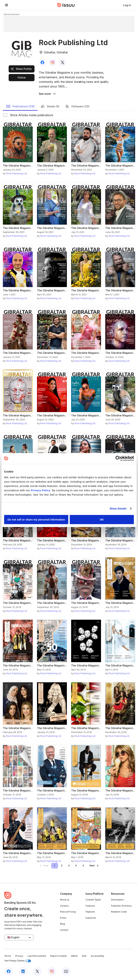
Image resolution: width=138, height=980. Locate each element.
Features (90, 906)
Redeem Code (119, 912)
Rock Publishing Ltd (17, 173)
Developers (117, 900)
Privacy (19, 956)
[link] (127, 5)
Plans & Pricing (68, 912)
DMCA (74, 956)
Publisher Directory (121, 906)
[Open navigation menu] (6, 5)
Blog (62, 924)
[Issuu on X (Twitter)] (37, 971)
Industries (91, 918)
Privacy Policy (41, 490)
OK (102, 519)
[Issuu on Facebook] (9, 971)
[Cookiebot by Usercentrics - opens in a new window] (118, 458)
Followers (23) (77, 106)
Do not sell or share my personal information (36, 519)
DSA (84, 956)
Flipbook (90, 912)
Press (63, 918)
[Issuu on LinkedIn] (23, 971)
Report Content (58, 956)
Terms (8, 956)
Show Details (118, 508)
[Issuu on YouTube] (66, 971)
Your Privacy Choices (18, 961)
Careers (64, 906)
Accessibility (97, 956)
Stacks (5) (50, 106)
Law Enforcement (37, 956)
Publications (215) (20, 106)
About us (65, 900)
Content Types (93, 900)
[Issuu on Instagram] (52, 971)
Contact (64, 930)
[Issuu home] (66, 5)
